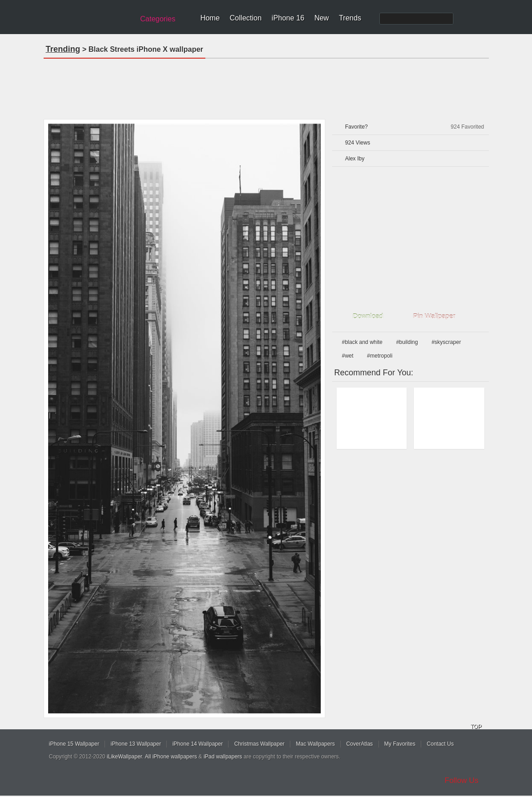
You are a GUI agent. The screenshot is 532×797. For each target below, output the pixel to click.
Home (210, 18)
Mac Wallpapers (315, 744)
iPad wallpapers (223, 757)
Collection (246, 18)
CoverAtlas (360, 744)
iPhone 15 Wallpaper (74, 744)
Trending (63, 49)
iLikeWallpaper (124, 757)
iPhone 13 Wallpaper (136, 744)
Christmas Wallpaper (259, 744)
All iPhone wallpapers (171, 757)
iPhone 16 (288, 18)
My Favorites (400, 744)
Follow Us (462, 780)
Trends (350, 18)
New (322, 18)
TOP (476, 727)
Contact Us (440, 744)
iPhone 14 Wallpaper (197, 744)
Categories (158, 19)
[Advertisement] (266, 86)
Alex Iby (355, 159)
